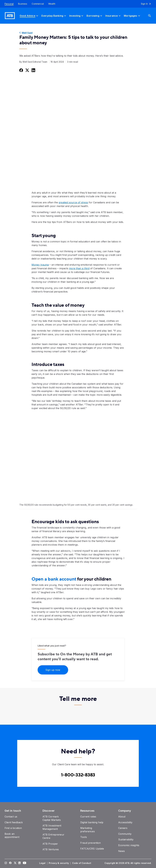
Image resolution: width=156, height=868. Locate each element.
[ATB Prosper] (50, 844)
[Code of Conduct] (82, 863)
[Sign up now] (53, 670)
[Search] (152, 16)
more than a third (79, 268)
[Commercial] (38, 4)
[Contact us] (11, 817)
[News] (122, 851)
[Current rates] (88, 817)
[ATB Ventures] (51, 849)
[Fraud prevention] (90, 843)
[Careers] (123, 828)
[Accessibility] (125, 822)
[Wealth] (52, 4)
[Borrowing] (95, 16)
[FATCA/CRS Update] (92, 849)
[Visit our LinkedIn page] (19, 863)
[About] (122, 817)
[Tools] (84, 837)
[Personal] (8, 4)
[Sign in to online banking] (147, 4)
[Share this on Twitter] (27, 70)
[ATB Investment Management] (52, 827)
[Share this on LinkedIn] (33, 70)
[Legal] (43, 863)
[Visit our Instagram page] (6, 863)
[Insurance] (113, 16)
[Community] (125, 834)
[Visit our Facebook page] (10, 863)
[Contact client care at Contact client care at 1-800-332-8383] (78, 775)
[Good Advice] (29, 16)
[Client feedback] (14, 822)
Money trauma (40, 265)
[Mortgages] (132, 16)
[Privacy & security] (59, 863)
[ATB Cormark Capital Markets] (52, 818)
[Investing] (77, 16)
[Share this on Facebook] (21, 70)
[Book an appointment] (12, 835)
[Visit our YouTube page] (24, 863)
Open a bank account (54, 579)
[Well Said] (78, 33)
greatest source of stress (73, 202)
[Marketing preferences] (88, 830)
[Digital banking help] (92, 822)
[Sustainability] (126, 839)
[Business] (23, 4)
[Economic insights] (129, 845)
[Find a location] (13, 828)
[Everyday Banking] (54, 16)
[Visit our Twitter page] (15, 863)
